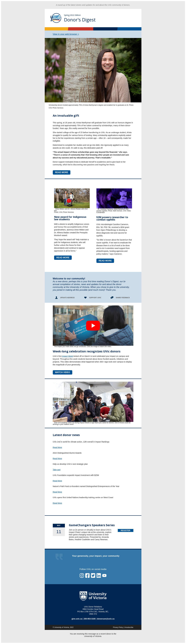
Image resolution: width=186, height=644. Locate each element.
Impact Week (67, 356)
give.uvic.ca (77, 619)
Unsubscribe (129, 627)
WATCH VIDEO (63, 372)
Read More (57, 447)
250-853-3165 (90, 619)
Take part (57, 470)
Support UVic (95, 298)
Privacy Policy (118, 627)
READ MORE (62, 172)
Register (126, 530)
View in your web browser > (66, 34)
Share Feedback (123, 298)
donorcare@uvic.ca (106, 619)
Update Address (67, 298)
